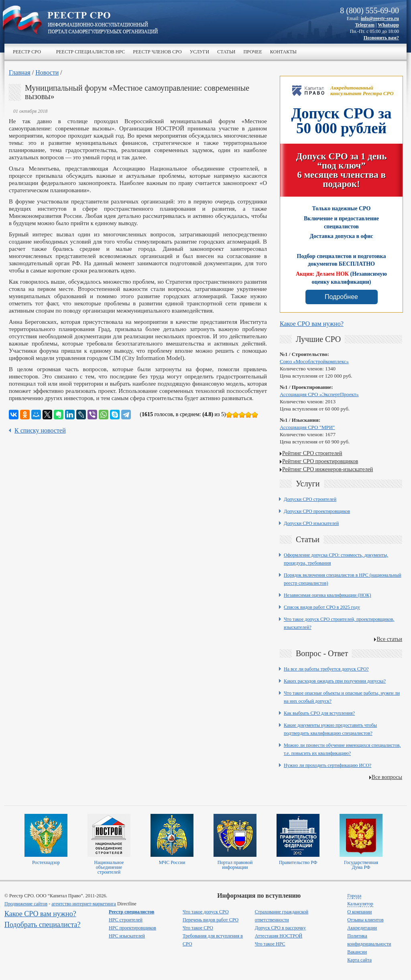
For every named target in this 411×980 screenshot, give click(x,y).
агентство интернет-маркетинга (84, 904)
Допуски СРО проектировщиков (317, 511)
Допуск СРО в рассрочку (280, 928)
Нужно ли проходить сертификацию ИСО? (328, 765)
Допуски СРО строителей (310, 499)
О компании (359, 912)
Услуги (199, 52)
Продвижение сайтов (26, 904)
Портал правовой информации (235, 865)
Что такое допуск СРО (205, 912)
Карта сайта (359, 960)
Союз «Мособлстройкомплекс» (314, 361)
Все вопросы (387, 777)
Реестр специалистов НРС (91, 52)
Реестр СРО (27, 52)
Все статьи (389, 639)
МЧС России (172, 862)
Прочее (252, 52)
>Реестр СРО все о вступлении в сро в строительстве (103, 23)
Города (354, 896)
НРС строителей (126, 920)
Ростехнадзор (46, 862)
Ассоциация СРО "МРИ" (307, 427)
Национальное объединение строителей (109, 867)
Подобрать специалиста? (43, 925)
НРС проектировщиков (132, 928)
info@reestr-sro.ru (380, 18)
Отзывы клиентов (365, 920)
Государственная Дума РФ (361, 865)
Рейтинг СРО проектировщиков (320, 461)
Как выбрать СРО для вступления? (319, 713)
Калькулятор (360, 904)
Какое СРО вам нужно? (312, 324)
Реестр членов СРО (157, 52)
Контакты (283, 52)
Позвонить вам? (381, 38)
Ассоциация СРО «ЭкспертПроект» (319, 394)
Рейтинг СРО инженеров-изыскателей (328, 469)
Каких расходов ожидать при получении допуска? (335, 681)
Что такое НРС (270, 944)
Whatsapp (388, 25)
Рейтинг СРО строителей (312, 453)
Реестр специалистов (131, 912)
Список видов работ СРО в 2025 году (322, 607)
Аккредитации (362, 928)
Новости (47, 72)
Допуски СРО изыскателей (311, 523)
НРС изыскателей (127, 936)
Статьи (226, 52)
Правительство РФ (298, 862)
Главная (20, 72)
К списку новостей (40, 430)
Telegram (365, 25)
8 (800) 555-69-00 (369, 10)
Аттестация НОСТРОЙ (279, 936)
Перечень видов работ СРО (211, 920)
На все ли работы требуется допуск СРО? (326, 669)
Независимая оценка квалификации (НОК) (328, 595)
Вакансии (357, 952)
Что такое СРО (198, 928)
